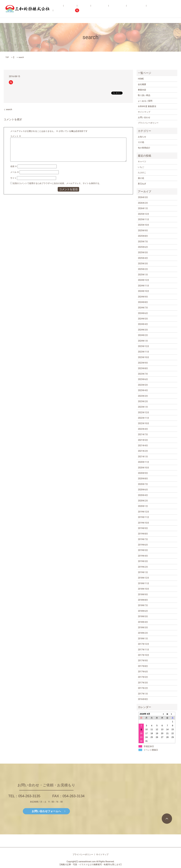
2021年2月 (143, 451)
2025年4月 (143, 258)
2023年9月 (143, 363)
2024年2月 (143, 335)
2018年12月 (143, 578)
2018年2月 (143, 633)
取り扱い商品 (97, 9)
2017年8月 (143, 666)
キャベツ (142, 161)
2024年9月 (143, 297)
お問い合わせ (160, 9)
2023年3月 (143, 396)
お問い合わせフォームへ (46, 811)
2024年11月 (143, 286)
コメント (16, 136)
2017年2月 (143, 688)
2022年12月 (143, 412)
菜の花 (141, 178)
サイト (13, 178)
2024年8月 (143, 302)
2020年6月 (143, 490)
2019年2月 (143, 567)
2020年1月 (143, 506)
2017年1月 (143, 694)
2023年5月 (143, 385)
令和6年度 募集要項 (143, 9)
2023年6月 (143, 379)
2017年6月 (143, 672)
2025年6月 (143, 247)
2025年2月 (143, 269)
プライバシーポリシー (148, 123)
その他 (141, 142)
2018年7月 (143, 605)
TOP (7, 57)
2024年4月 (143, 324)
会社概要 (76, 9)
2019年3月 (143, 561)
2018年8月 (143, 600)
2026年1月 (143, 208)
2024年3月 (143, 330)
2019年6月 (143, 545)
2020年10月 (143, 468)
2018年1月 (143, 639)
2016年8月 (143, 699)
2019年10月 (143, 523)
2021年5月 (143, 440)
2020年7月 (143, 484)
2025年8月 (143, 236)
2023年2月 (143, 401)
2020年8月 (143, 479)
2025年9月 (143, 230)
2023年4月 (143, 390)
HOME (68, 9)
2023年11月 (143, 352)
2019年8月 (143, 534)
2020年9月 (143, 473)
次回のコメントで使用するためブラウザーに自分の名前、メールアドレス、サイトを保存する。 (57, 183)
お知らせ (142, 137)
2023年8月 (143, 368)
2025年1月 (143, 275)
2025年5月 (143, 252)
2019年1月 (143, 572)
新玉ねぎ (142, 184)
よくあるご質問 (126, 9)
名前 (14, 166)
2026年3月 (143, 197)
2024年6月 (143, 313)
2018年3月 (143, 627)
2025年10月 (143, 225)
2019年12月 (143, 512)
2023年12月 (143, 346)
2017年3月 (143, 683)
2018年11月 (143, 583)
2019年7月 (143, 539)
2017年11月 (143, 650)
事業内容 (86, 9)
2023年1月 (143, 407)
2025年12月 (143, 214)
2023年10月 (143, 357)
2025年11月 (143, 219)
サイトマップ (144, 112)
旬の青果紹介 (111, 9)
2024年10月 (143, 291)
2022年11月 (143, 418)
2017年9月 (143, 661)
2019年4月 (143, 556)
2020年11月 (143, 462)
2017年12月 (143, 644)
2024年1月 (143, 341)
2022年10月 (143, 423)
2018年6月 (143, 611)
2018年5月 (143, 616)
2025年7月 (143, 242)
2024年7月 (143, 308)
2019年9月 (143, 528)
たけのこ (142, 173)
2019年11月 (143, 517)
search (173, 9)
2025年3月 (143, 264)
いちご (141, 167)
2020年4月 (143, 495)
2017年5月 (143, 677)
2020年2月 (143, 501)
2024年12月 (143, 280)
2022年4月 (143, 429)
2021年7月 (143, 434)
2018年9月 (143, 594)
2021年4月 (143, 446)
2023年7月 (143, 374)
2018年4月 (143, 622)
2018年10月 (143, 589)
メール (15, 172)
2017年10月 (143, 655)
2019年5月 (143, 550)
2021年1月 (143, 457)
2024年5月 (143, 319)
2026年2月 (143, 203)
